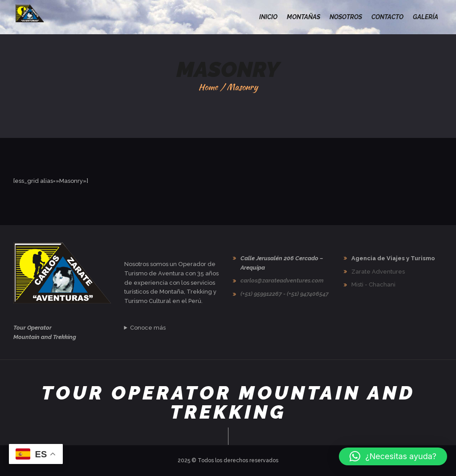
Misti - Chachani (373, 284)
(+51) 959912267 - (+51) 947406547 (285, 294)
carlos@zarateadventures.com (282, 280)
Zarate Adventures (378, 272)
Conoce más (148, 328)
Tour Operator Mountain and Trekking (228, 402)
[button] (393, 456)
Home (208, 87)
